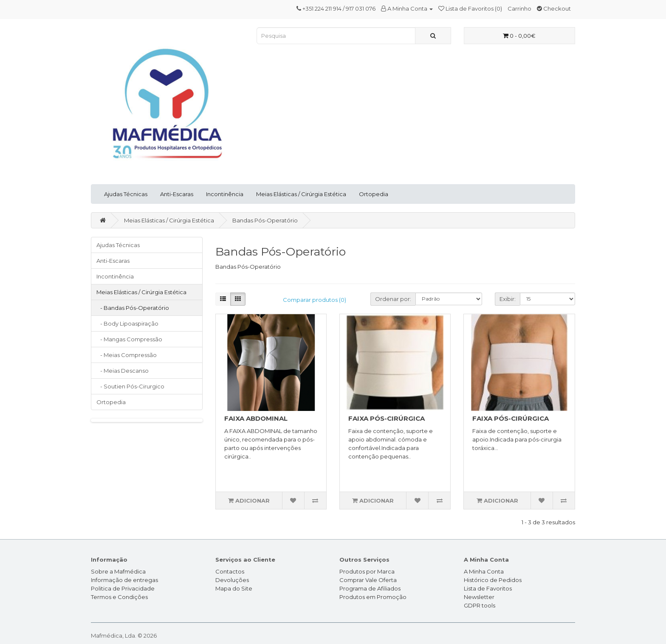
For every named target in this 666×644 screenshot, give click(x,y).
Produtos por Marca (367, 571)
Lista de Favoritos (488, 588)
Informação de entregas (124, 580)
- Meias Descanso (123, 371)
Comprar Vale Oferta (368, 580)
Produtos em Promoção (373, 597)
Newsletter (479, 597)
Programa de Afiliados (370, 588)
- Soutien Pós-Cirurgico (130, 386)
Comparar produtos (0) (315, 300)
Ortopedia (374, 194)
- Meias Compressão (127, 355)
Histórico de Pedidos (493, 580)
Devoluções (232, 580)
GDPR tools (480, 605)
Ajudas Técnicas (126, 194)
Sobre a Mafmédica (118, 571)
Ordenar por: (393, 299)
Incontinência (225, 194)
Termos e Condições (119, 597)
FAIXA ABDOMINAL (256, 418)
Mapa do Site (234, 588)
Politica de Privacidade (123, 588)
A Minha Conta (484, 571)
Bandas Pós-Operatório (265, 220)
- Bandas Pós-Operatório (133, 308)
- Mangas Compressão (129, 339)
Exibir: (508, 299)
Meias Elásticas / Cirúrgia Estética (301, 194)
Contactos (230, 571)
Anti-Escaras (177, 194)
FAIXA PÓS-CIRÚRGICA (387, 418)
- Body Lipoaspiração (127, 323)
